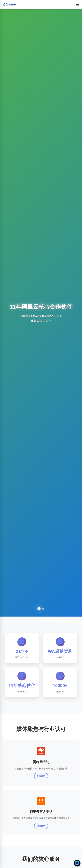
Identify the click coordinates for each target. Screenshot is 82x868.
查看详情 (41, 776)
